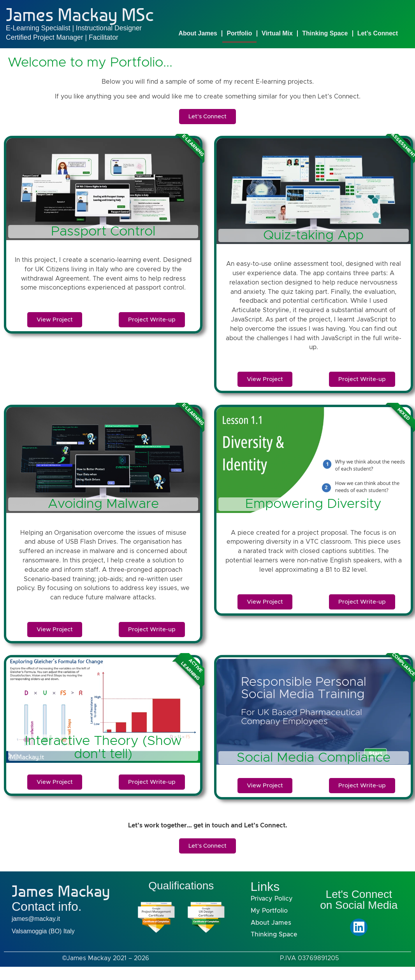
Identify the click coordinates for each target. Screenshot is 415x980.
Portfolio (239, 33)
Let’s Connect (378, 33)
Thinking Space (325, 33)
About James (198, 33)
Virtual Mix (277, 33)
